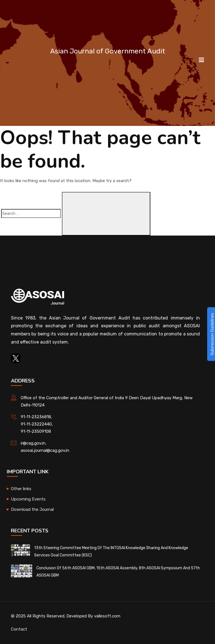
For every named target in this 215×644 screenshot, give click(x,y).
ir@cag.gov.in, (34, 443)
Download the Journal (32, 509)
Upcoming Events (28, 499)
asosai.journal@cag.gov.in (45, 450)
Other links (21, 489)
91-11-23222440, (37, 424)
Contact (19, 629)
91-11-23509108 (36, 431)
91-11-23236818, (36, 417)
